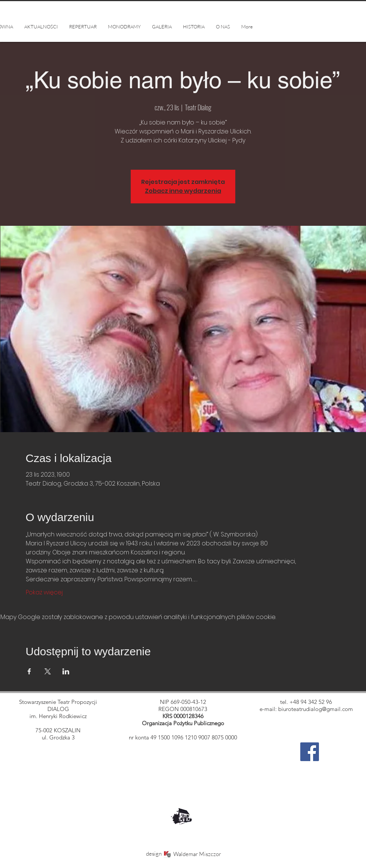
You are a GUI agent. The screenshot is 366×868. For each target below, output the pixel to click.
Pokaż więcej (44, 592)
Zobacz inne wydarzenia (183, 191)
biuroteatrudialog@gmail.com (316, 709)
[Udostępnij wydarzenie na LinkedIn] (66, 671)
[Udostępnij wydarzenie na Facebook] (29, 671)
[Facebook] (310, 752)
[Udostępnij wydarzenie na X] (48, 671)
